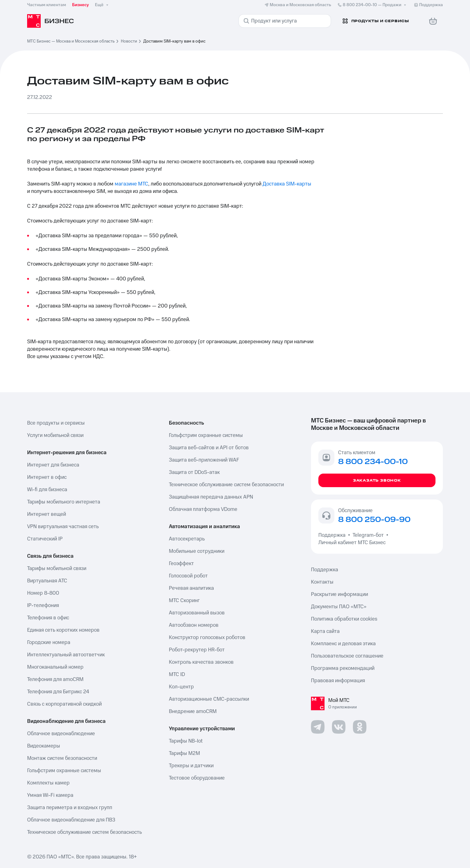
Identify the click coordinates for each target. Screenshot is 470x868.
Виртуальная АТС (47, 581)
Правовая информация (338, 681)
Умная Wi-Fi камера (50, 795)
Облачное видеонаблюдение (61, 734)
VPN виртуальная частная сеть (63, 527)
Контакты (322, 582)
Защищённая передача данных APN (211, 497)
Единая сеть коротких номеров (63, 630)
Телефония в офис (48, 618)
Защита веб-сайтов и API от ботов (209, 448)
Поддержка (333, 535)
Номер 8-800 (43, 593)
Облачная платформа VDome (203, 509)
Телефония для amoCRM (55, 679)
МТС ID (177, 674)
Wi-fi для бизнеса (47, 490)
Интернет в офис (47, 477)
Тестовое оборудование (197, 778)
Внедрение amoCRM (193, 711)
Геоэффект (181, 564)
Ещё (102, 5)
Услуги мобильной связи (55, 435)
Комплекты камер (48, 783)
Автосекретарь (187, 539)
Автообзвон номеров (194, 625)
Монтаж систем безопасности (62, 758)
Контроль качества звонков (201, 662)
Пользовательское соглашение (347, 656)
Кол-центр (181, 687)
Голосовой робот (188, 576)
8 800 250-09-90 (374, 520)
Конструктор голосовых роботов (207, 638)
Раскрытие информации (339, 594)
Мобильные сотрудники (197, 551)
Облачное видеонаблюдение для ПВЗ (71, 820)
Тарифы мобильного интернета (64, 502)
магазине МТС (131, 184)
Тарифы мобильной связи (57, 568)
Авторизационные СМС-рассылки (209, 699)
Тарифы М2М (184, 753)
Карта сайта (325, 631)
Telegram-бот (368, 535)
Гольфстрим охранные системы (64, 771)
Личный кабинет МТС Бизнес (352, 543)
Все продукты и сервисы (56, 423)
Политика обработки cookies (344, 619)
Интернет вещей (47, 514)
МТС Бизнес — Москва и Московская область (71, 41)
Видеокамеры (44, 746)
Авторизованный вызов (197, 613)
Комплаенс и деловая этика (343, 644)
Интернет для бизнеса (53, 465)
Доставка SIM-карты (287, 184)
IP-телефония (43, 605)
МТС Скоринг (184, 601)
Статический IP (45, 539)
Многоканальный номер (55, 667)
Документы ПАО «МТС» (339, 607)
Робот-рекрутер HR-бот (197, 650)
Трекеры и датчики (191, 766)
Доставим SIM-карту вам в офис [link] (174, 41)
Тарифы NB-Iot (186, 741)
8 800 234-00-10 (372, 5)
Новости (129, 41)
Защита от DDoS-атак (194, 472)
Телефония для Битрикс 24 (58, 692)
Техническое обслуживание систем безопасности (226, 485)
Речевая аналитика (191, 588)
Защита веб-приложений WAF (204, 460)
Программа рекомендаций (343, 668)
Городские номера (49, 642)
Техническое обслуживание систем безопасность (84, 832)
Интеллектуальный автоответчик (66, 655)
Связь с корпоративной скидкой (64, 704)
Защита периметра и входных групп (70, 808)
